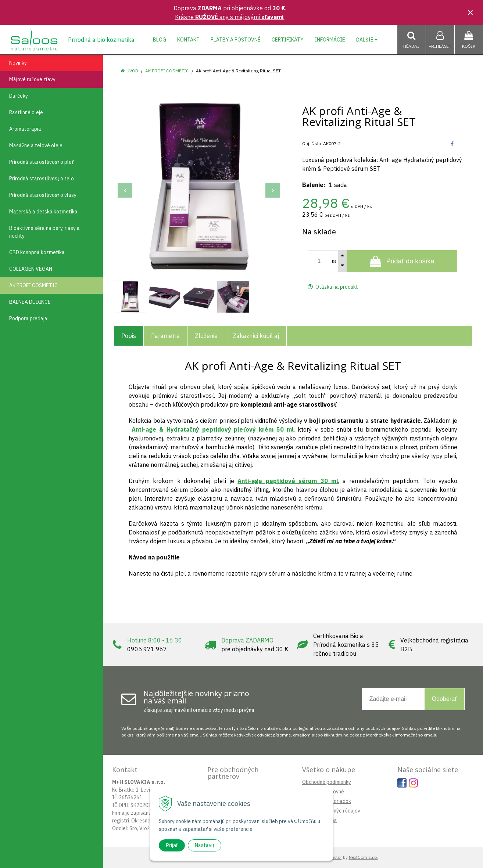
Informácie (330, 40)
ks (334, 261)
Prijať (172, 845)
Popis (129, 336)
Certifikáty (288, 40)
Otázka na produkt (333, 287)
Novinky (18, 63)
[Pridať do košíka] (402, 261)
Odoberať (444, 699)
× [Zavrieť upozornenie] (471, 12)
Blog (160, 40)
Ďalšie (367, 40)
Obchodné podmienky (327, 782)
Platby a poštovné (236, 40)
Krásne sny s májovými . (230, 17)
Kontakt (188, 40)
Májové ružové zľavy (32, 79)
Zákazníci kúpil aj (256, 336)
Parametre (165, 336)
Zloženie (206, 336)
